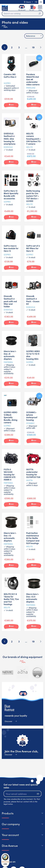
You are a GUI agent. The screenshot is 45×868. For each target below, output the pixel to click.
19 (33, 47)
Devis (28, 2)
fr (36, 2)
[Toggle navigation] (40, 8)
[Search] (22, 13)
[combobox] (34, 36)
